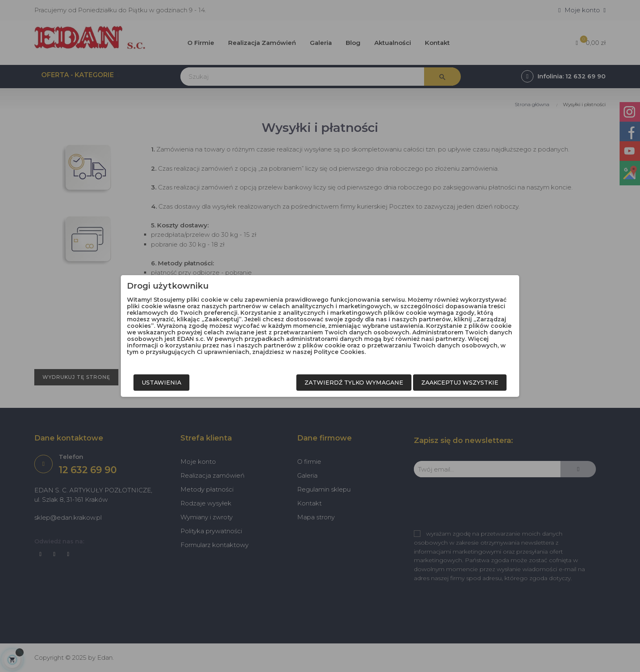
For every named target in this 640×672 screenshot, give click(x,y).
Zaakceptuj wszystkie (460, 383)
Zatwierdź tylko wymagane (354, 383)
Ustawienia (161, 383)
